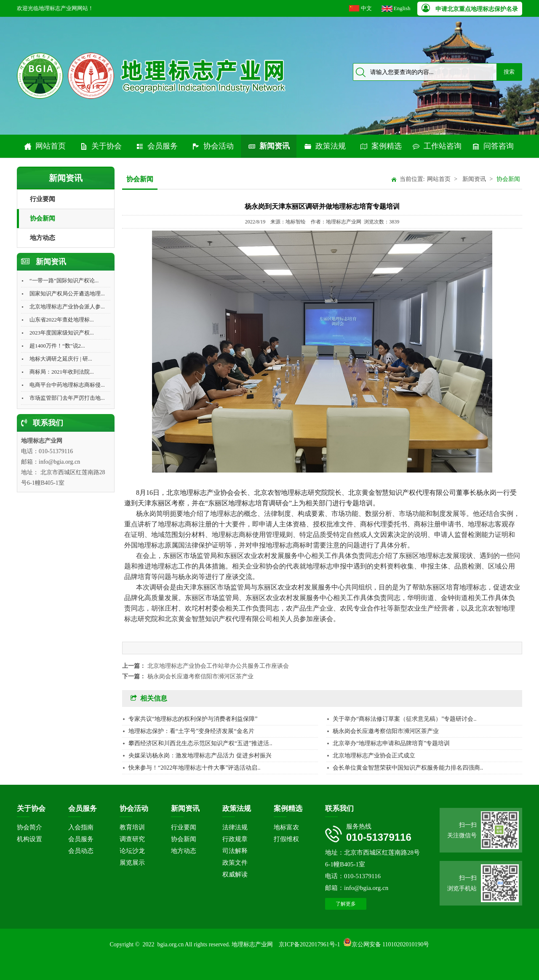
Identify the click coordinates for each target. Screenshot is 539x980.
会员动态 (81, 851)
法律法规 (235, 827)
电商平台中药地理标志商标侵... (67, 385)
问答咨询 (493, 146)
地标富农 (286, 827)
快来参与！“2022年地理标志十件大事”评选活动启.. (194, 768)
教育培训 (132, 827)
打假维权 (286, 839)
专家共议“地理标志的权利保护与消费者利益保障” (193, 719)
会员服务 (157, 146)
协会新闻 (43, 218)
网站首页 (45, 146)
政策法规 (325, 146)
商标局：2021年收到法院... (62, 372)
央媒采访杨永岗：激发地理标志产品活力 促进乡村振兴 (200, 756)
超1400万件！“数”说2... (57, 346)
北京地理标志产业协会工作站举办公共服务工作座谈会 (218, 666)
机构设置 (29, 839)
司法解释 (235, 851)
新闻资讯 (269, 146)
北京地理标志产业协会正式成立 (374, 756)
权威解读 (235, 874)
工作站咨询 (437, 146)
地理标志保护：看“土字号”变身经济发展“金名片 (191, 731)
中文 (366, 8)
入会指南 (81, 827)
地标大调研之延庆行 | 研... (61, 359)
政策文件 (235, 863)
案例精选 (381, 146)
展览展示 (132, 863)
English (402, 8)
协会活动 (213, 146)
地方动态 (43, 238)
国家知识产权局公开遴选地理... (67, 293)
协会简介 (29, 827)
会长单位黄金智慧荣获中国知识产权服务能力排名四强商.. (408, 768)
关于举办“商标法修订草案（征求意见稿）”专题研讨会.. (404, 719)
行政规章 (235, 839)
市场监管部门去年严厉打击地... (67, 398)
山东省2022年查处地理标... (62, 320)
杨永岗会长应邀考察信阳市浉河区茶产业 (200, 676)
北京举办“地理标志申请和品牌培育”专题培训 (391, 743)
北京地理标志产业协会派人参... (67, 307)
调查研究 (132, 839)
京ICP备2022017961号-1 (309, 944)
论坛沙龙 (132, 851)
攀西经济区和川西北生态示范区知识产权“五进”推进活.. (200, 743)
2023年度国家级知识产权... (62, 333)
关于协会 (101, 146)
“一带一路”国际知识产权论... (64, 280)
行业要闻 (43, 199)
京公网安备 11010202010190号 (391, 944)
